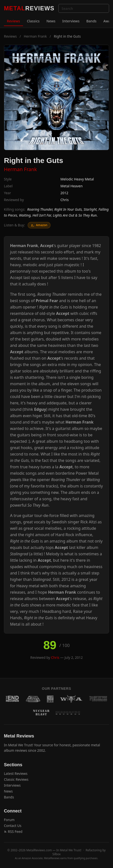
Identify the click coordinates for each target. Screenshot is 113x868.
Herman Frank (35, 36)
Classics (33, 21)
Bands (91, 21)
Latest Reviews (16, 773)
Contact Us (13, 826)
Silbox (57, 854)
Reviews (13, 21)
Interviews (71, 21)
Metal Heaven (72, 186)
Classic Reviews (16, 779)
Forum (9, 820)
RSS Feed (13, 831)
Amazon (39, 225)
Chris (65, 200)
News (51, 21)
